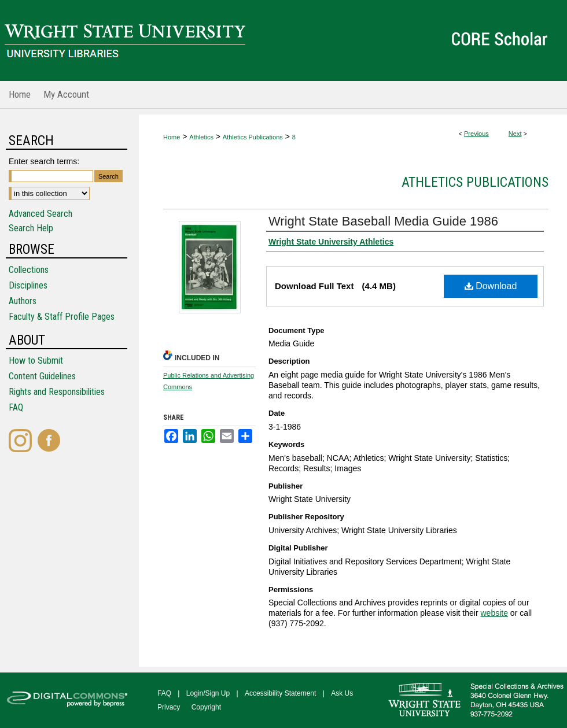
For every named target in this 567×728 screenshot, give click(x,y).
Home (172, 137)
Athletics (201, 137)
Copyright (206, 707)
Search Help (31, 228)
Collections (29, 270)
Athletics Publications (253, 137)
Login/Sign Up (208, 693)
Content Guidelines (42, 376)
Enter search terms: (44, 161)
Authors (23, 301)
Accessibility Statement (280, 693)
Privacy (169, 707)
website (494, 613)
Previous (476, 134)
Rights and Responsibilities (57, 392)
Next (515, 134)
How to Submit (36, 361)
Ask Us (342, 693)
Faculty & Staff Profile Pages (62, 317)
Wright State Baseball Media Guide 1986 (383, 221)
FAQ (16, 407)
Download (491, 286)
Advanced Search (41, 214)
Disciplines (28, 285)
